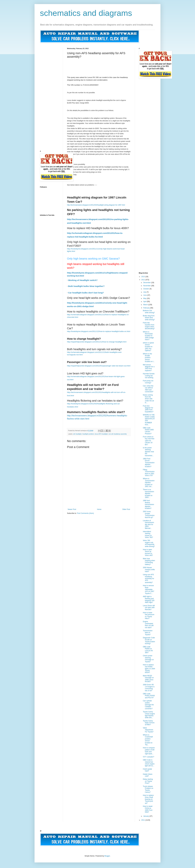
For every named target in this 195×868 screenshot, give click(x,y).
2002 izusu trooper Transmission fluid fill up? (149, 514)
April (145, 302)
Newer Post (72, 509)
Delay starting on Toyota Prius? (148, 781)
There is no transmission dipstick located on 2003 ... (148, 494)
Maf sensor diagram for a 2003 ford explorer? (149, 368)
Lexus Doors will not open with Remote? (149, 608)
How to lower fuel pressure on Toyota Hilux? (149, 616)
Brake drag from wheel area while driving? (149, 318)
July (145, 292)
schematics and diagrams (86, 13)
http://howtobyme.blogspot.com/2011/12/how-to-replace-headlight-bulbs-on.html (99, 331)
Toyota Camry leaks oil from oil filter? (149, 723)
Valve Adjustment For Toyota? (148, 730)
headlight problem (88, 434)
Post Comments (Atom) (85, 513)
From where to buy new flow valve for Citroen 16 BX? (149, 441)
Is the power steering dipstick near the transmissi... (148, 452)
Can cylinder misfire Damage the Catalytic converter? (148, 705)
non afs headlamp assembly (118, 434)
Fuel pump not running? (148, 382)
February (147, 308)
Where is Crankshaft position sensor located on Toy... (148, 740)
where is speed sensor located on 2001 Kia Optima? (148, 347)
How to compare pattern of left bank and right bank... (149, 751)
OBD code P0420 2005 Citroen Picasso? (148, 431)
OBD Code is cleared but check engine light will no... (149, 763)
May (145, 298)
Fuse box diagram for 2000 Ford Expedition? (148, 409)
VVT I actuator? (148, 757)
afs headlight (77, 434)
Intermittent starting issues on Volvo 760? (148, 534)
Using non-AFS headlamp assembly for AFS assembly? (148, 579)
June (145, 295)
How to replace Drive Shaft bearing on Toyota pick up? (148, 799)
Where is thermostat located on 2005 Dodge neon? (148, 336)
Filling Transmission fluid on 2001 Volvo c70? (149, 473)
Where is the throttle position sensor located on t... (149, 358)
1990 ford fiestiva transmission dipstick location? (148, 504)
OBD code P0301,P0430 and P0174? (149, 696)
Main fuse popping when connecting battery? (149, 562)
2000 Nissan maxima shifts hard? (149, 570)
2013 (143, 277)
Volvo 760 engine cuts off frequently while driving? (149, 543)
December (147, 283)
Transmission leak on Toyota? (148, 633)
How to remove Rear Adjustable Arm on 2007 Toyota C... (149, 589)
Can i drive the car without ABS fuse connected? (148, 389)
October (146, 289)
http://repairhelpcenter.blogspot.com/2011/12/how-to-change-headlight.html (97, 342)
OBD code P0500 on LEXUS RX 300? (148, 650)
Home (99, 509)
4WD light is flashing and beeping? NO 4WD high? (149, 599)
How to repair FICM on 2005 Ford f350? (148, 809)
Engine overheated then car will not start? (148, 624)
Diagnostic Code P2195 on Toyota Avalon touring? (149, 641)
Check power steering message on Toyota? (148, 659)
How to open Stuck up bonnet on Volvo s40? (148, 552)
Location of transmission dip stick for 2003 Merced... (148, 525)
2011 (143, 820)
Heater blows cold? (148, 775)
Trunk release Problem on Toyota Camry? (148, 789)
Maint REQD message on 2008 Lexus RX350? (148, 679)
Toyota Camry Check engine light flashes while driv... (149, 715)
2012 (143, 280)
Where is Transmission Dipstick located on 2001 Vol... (149, 483)
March (146, 305)
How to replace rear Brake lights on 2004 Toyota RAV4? (149, 669)
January (146, 816)
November (147, 286)
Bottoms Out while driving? (149, 312)
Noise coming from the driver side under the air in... (148, 399)
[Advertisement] (116, 65)
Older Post (126, 509)
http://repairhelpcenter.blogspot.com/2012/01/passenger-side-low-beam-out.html (99, 366)
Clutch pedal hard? (147, 770)
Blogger (107, 856)
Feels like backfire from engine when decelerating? (149, 326)
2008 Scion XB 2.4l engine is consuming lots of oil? (149, 688)
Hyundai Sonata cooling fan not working (149, 376)
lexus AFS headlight (101, 434)
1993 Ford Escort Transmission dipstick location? (149, 463)
